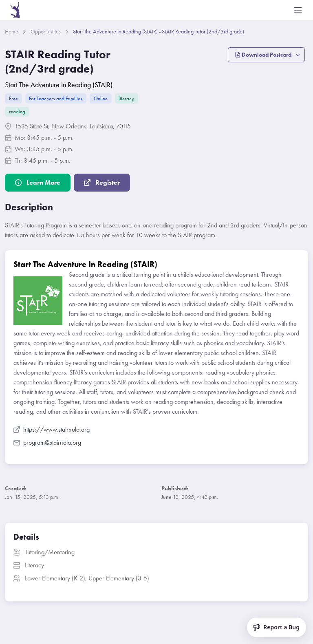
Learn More (38, 182)
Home (12, 31)
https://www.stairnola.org (52, 429)
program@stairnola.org (47, 442)
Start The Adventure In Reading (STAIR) (59, 85)
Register (102, 182)
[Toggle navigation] (298, 10)
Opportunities (46, 31)
